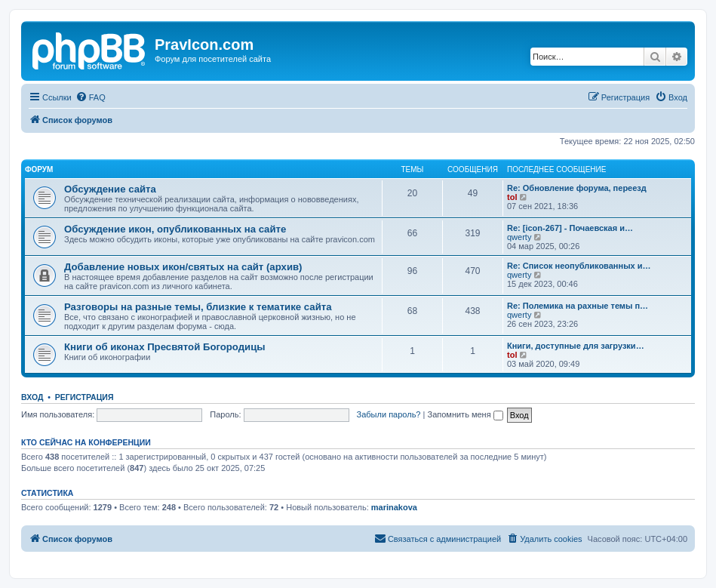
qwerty (519, 237)
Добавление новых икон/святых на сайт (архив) (183, 267)
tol (512, 197)
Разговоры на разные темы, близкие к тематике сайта (198, 307)
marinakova (394, 507)
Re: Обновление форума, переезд (577, 188)
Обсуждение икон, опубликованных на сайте (175, 229)
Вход (32, 397)
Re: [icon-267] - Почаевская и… (570, 228)
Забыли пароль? (389, 414)
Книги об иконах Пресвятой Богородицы (165, 347)
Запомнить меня (465, 414)
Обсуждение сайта (110, 189)
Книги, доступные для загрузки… (576, 346)
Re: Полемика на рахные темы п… (578, 306)
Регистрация (85, 397)
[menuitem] (91, 97)
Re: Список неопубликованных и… (579, 266)
